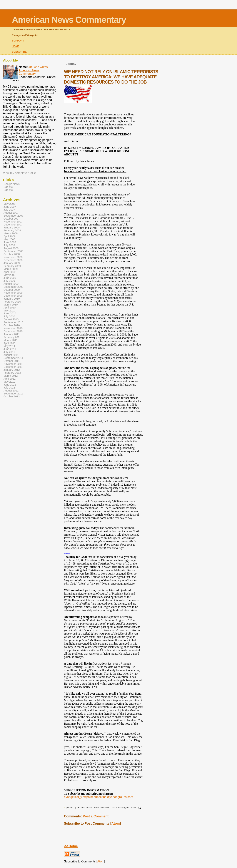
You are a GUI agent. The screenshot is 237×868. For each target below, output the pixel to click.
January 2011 (12, 334)
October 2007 (12, 219)
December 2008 (13, 260)
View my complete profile (19, 173)
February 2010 (12, 302)
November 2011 (13, 364)
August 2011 (11, 355)
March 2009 (11, 269)
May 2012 (9, 382)
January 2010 (12, 299)
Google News (12, 184)
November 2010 (13, 328)
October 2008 (12, 254)
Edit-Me (8, 187)
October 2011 (12, 361)
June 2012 (10, 385)
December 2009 (13, 296)
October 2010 (12, 325)
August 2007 (11, 213)
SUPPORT (18, 41)
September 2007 (13, 216)
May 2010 (9, 311)
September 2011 (13, 358)
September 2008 (13, 251)
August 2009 (11, 284)
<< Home (71, 846)
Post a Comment (96, 816)
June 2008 (10, 242)
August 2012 (11, 391)
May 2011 (9, 346)
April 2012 (10, 379)
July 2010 (9, 316)
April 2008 (10, 236)
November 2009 (13, 293)
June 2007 (10, 207)
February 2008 (12, 230)
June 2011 (10, 349)
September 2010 (13, 322)
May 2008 (9, 239)
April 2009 (10, 272)
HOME (16, 46)
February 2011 (12, 337)
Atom (116, 824)
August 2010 (11, 319)
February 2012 (12, 373)
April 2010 (10, 308)
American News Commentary (69, 20)
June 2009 (10, 278)
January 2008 (12, 228)
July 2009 (9, 281)
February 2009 (12, 266)
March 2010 (11, 305)
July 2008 (9, 245)
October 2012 (12, 396)
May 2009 (9, 275)
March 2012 (11, 376)
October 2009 (12, 290)
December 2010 (13, 331)
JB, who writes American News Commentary (33, 70)
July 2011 (9, 352)
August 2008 (11, 248)
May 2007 (9, 204)
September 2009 (13, 287)
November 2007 (13, 222)
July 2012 (9, 388)
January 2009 (12, 263)
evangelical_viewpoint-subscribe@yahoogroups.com (99, 797)
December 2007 (13, 225)
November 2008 (13, 257)
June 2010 (10, 313)
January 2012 (12, 370)
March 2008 (11, 233)
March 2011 (11, 340)
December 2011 (13, 367)
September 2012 (13, 394)
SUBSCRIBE (19, 52)
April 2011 (10, 343)
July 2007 (9, 210)
